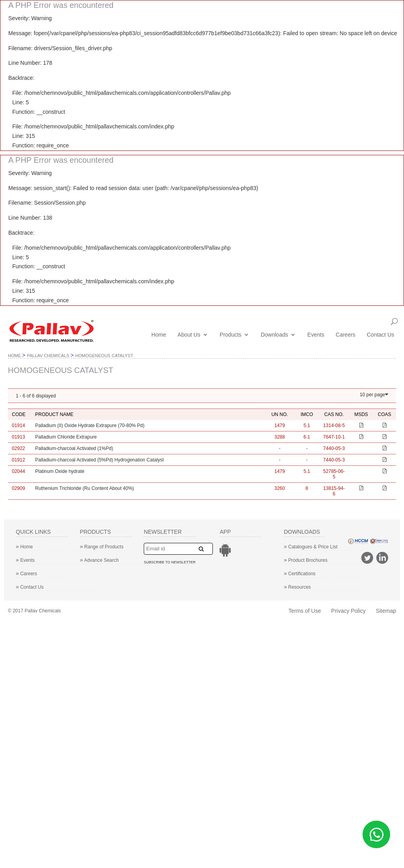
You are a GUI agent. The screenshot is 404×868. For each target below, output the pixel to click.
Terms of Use (304, 611)
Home (159, 335)
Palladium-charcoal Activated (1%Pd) (74, 448)
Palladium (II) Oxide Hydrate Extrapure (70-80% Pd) (90, 426)
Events (316, 335)
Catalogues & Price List (311, 547)
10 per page (372, 395)
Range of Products (102, 547)
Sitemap (386, 611)
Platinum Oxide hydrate (60, 471)
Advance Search (99, 560)
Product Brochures (306, 560)
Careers (346, 335)
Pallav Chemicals (48, 356)
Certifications (300, 574)
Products (230, 335)
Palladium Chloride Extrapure (66, 437)
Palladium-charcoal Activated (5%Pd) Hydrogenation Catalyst (100, 460)
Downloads (274, 335)
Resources (298, 587)
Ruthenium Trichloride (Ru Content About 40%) (85, 488)
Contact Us (381, 335)
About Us (189, 335)
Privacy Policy (349, 611)
